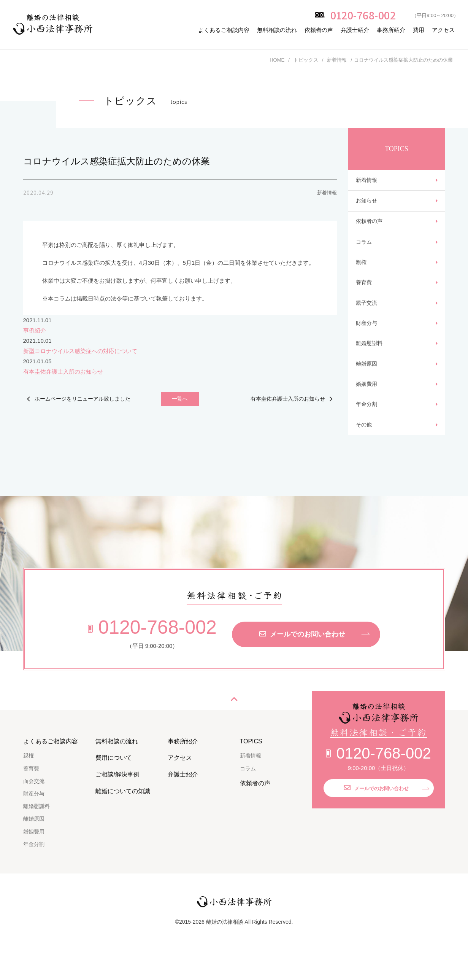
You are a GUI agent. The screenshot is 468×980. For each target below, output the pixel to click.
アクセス (443, 30)
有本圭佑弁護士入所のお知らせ (63, 371)
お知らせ (367, 204)
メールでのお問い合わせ (302, 662)
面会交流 (34, 809)
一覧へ (180, 400)
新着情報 (367, 181)
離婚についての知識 (123, 819)
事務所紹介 (391, 30)
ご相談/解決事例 (117, 803)
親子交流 (367, 317)
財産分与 (367, 340)
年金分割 (367, 429)
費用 (419, 30)
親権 (362, 272)
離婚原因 (367, 384)
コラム (364, 250)
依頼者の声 (319, 30)
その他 (364, 452)
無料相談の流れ (277, 30)
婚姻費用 (367, 407)
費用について (114, 786)
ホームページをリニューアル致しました (80, 400)
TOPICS (251, 769)
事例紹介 (35, 330)
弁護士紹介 (355, 30)
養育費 (364, 295)
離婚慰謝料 (370, 362)
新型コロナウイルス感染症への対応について (80, 351)
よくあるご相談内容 (224, 30)
